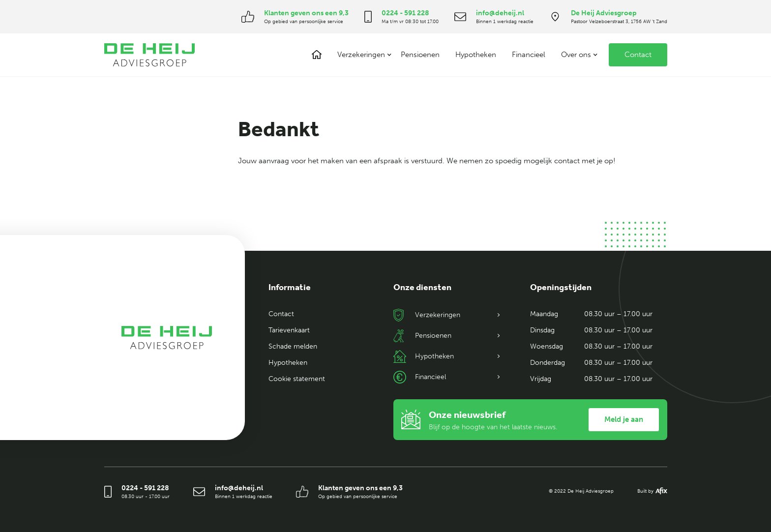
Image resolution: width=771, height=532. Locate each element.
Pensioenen (420, 55)
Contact (638, 55)
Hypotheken (476, 55)
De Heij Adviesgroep (604, 13)
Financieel (529, 55)
